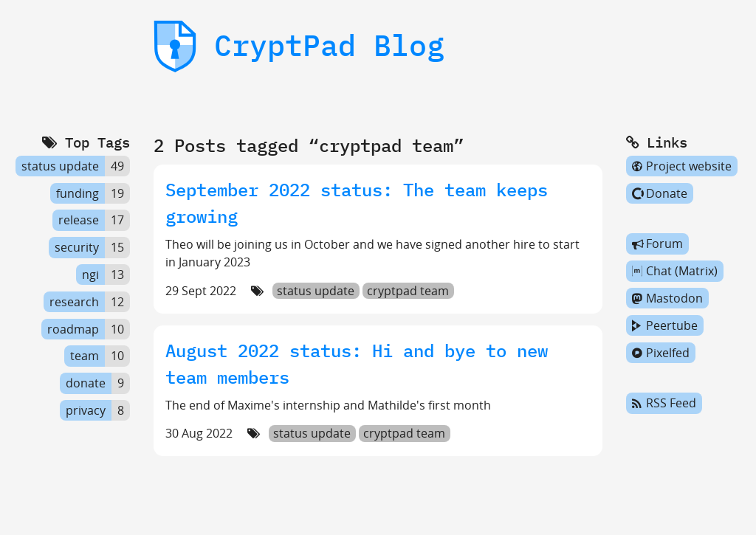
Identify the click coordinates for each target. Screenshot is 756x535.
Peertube (665, 325)
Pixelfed (661, 353)
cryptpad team (408, 291)
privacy (86, 410)
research (74, 302)
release (79, 221)
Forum (657, 244)
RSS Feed (664, 404)
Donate (660, 193)
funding (78, 193)
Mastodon (667, 298)
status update (316, 291)
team (85, 356)
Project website (682, 166)
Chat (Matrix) (675, 271)
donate (86, 383)
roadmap (73, 329)
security (77, 247)
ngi (90, 275)
